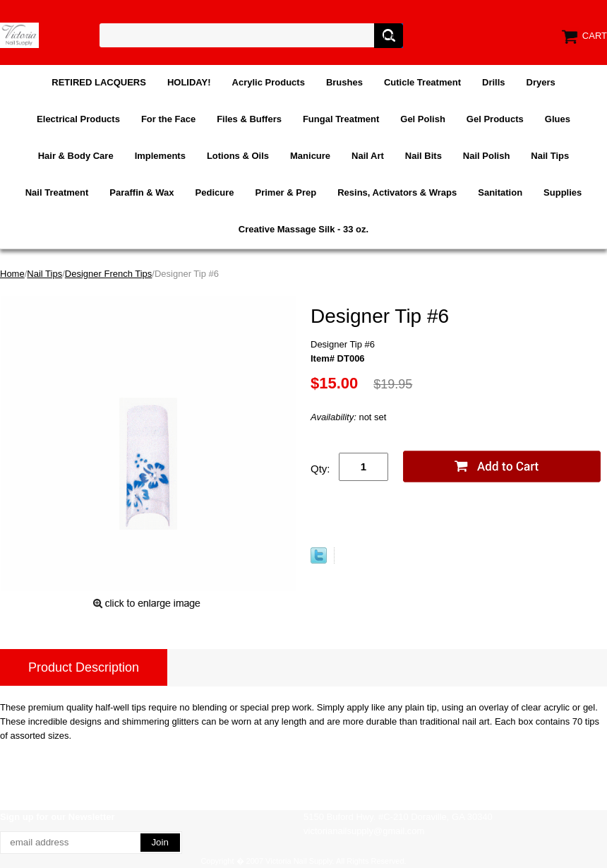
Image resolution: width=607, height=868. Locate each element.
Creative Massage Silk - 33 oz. (303, 229)
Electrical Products (78, 119)
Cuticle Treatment (422, 82)
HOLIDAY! (189, 82)
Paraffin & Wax (142, 192)
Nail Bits (423, 156)
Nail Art (368, 156)
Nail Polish (486, 156)
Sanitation (500, 192)
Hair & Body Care (76, 156)
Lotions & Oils (238, 156)
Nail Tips (550, 156)
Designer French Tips (109, 274)
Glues (558, 119)
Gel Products (495, 119)
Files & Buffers (249, 119)
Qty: (320, 469)
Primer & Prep (286, 192)
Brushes (344, 82)
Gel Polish (423, 119)
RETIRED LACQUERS (99, 82)
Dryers (541, 82)
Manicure (310, 156)
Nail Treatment (57, 192)
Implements (160, 156)
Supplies (563, 192)
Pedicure (215, 192)
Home (12, 274)
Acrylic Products (269, 82)
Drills (494, 82)
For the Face (168, 119)
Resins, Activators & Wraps (397, 192)
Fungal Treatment (341, 119)
